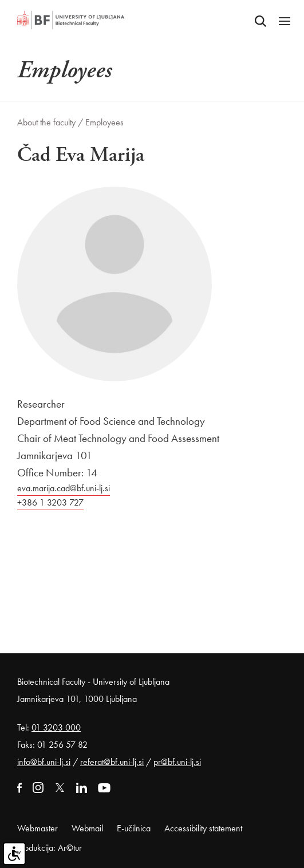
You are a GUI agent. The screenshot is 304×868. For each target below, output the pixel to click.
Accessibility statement (203, 828)
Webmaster (37, 828)
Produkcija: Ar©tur (50, 848)
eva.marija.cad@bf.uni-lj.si (64, 488)
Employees (104, 122)
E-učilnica (134, 828)
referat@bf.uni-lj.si (112, 762)
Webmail (87, 828)
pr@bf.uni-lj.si (177, 762)
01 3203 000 (56, 727)
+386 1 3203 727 (50, 502)
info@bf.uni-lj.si (44, 762)
